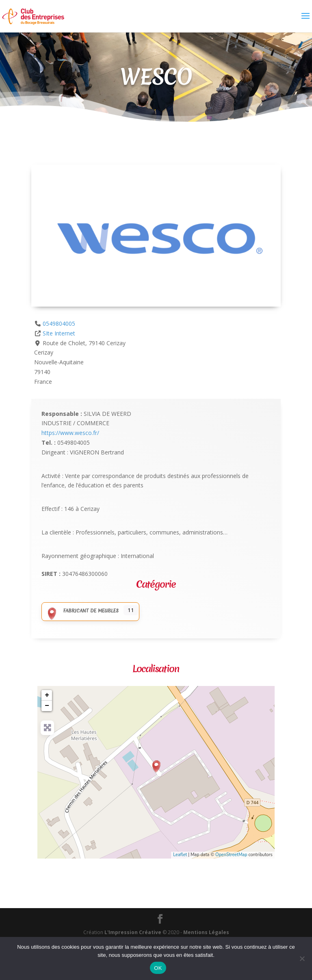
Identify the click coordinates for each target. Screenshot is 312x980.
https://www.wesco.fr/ (70, 433)
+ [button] (47, 695)
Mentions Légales (206, 932)
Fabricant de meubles (81, 611)
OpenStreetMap (231, 855)
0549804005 (59, 323)
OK (158, 968)
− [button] (47, 706)
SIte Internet (59, 333)
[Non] (302, 958)
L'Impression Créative (133, 932)
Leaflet (180, 855)
